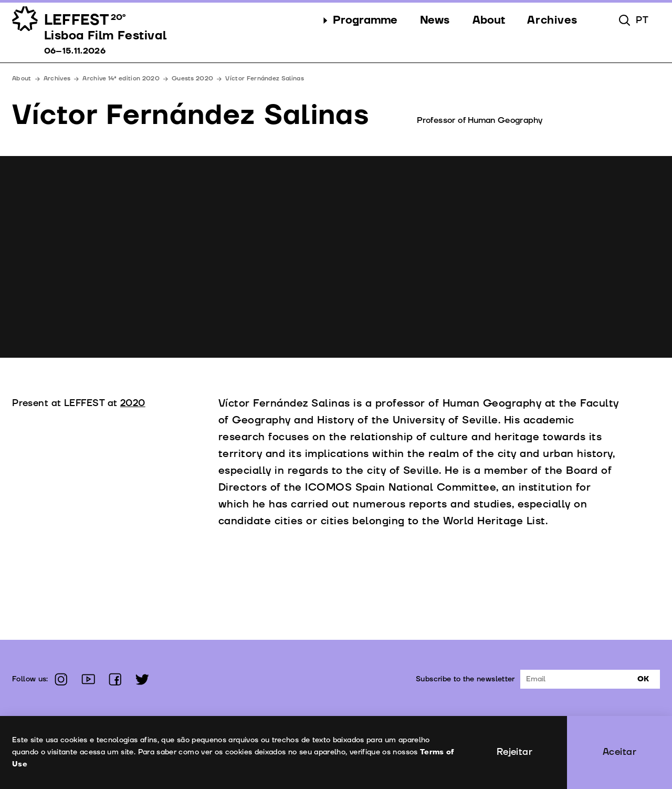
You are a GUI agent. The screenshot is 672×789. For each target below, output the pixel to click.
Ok (643, 679)
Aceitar (619, 752)
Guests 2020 (192, 79)
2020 (133, 403)
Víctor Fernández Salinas (264, 79)
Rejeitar (515, 752)
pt (642, 20)
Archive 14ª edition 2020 (121, 79)
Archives (57, 79)
